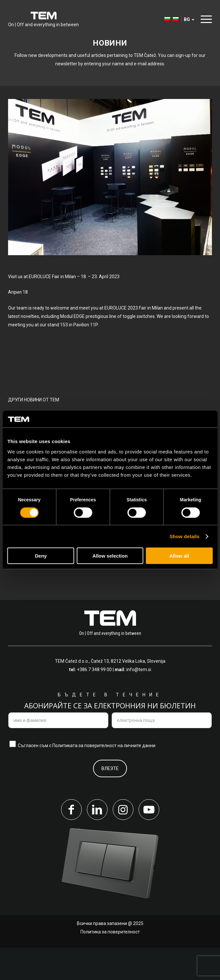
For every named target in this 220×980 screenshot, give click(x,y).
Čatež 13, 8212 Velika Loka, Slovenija (128, 694)
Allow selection (110, 556)
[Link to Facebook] (71, 842)
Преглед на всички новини (55, 586)
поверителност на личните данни (120, 778)
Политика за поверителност (110, 964)
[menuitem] (164, 19)
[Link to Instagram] (123, 842)
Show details (185, 536)
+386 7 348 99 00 (94, 702)
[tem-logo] (43, 19)
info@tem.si (139, 702)
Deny (41, 556)
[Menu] (205, 19)
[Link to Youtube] (149, 842)
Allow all (179, 556)
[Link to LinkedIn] (97, 842)
